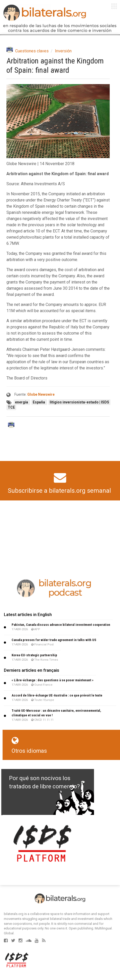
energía (22, 402)
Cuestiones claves (32, 51)
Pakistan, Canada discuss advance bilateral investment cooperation (61, 625)
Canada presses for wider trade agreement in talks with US (54, 640)
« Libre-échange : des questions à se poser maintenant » (53, 680)
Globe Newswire (41, 394)
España (39, 402)
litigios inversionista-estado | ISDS (79, 402)
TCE (11, 407)
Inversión (63, 51)
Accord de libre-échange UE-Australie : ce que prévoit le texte (57, 695)
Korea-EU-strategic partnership (34, 655)
